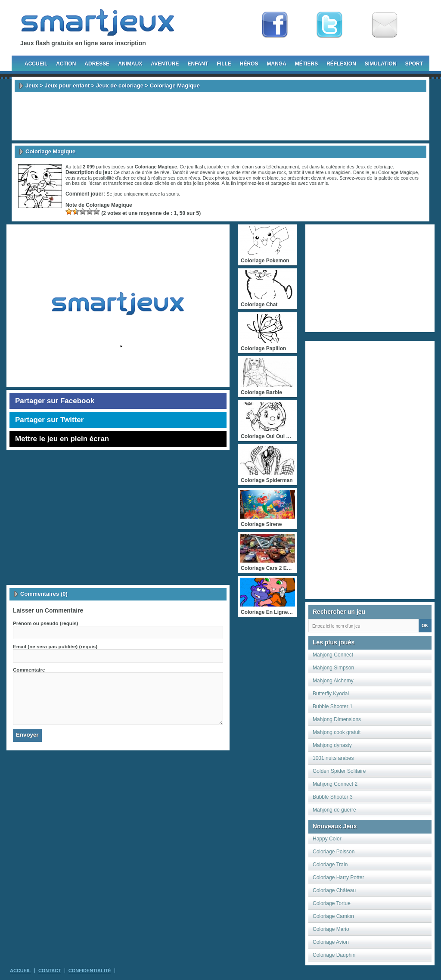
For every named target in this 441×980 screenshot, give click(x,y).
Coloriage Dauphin (334, 955)
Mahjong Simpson (333, 668)
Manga (277, 64)
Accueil (36, 64)
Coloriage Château (334, 890)
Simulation (381, 64)
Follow (329, 25)
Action (66, 64)
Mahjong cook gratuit (337, 732)
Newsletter (385, 25)
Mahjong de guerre (334, 810)
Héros (249, 64)
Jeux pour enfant (67, 86)
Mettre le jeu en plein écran (62, 439)
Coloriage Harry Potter (338, 877)
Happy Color (327, 839)
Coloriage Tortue (332, 903)
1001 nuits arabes (333, 758)
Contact (50, 971)
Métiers (306, 64)
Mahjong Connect (333, 655)
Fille (224, 64)
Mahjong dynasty (332, 745)
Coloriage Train (330, 865)
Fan (275, 25)
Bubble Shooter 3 (333, 797)
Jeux (32, 86)
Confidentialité (90, 971)
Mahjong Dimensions (337, 719)
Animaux (130, 64)
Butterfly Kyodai (331, 694)
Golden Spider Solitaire (339, 771)
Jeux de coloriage (120, 86)
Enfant (198, 64)
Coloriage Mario (331, 929)
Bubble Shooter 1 (333, 706)
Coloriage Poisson (334, 852)
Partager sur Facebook (55, 401)
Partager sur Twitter (49, 420)
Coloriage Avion (331, 942)
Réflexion (341, 64)
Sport (414, 64)
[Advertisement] (220, 116)
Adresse (97, 64)
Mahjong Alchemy (333, 681)
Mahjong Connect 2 (335, 784)
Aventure (165, 64)
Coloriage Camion (333, 916)
